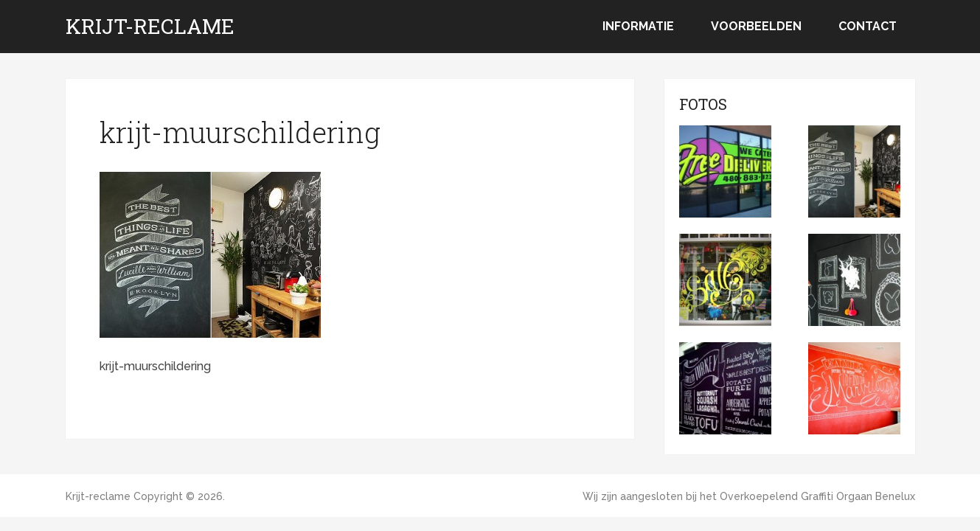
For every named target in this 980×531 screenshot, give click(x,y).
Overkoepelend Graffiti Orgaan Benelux (817, 496)
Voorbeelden (756, 26)
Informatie (638, 26)
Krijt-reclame (150, 27)
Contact (868, 26)
